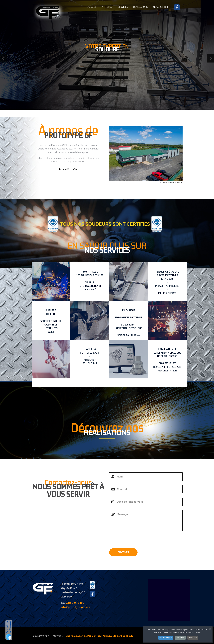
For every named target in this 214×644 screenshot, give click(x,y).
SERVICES (123, 7)
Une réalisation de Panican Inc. (83, 636)
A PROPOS (107, 7)
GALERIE (110, 442)
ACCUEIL (92, 7)
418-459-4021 (75, 603)
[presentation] (130, 541)
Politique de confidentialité (118, 636)
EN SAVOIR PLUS (68, 181)
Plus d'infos (180, 638)
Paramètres (193, 638)
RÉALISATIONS (140, 7)
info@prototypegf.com (75, 607)
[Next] (211, 58)
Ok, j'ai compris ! (166, 638)
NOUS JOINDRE (161, 7)
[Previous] (3, 58)
